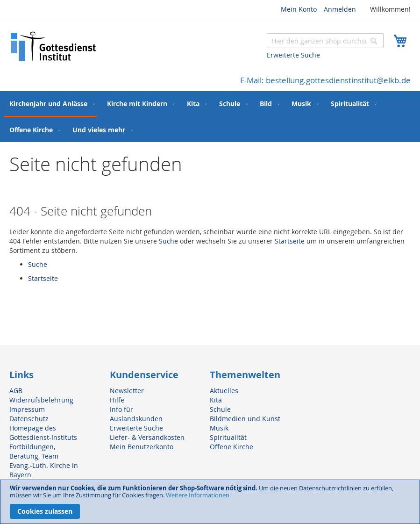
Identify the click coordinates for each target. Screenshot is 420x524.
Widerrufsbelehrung (41, 400)
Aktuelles (224, 391)
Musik (219, 428)
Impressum (27, 409)
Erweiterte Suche (293, 55)
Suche (168, 241)
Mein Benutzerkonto (142, 447)
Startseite (290, 241)
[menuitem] (50, 104)
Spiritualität (228, 437)
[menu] (210, 117)
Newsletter (127, 391)
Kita (216, 400)
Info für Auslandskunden (136, 414)
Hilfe (117, 400)
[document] (210, 502)
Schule (220, 409)
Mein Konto (299, 9)
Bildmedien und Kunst (245, 419)
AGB (16, 391)
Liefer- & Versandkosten (147, 437)
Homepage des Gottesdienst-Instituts (43, 433)
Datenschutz (29, 419)
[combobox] (325, 41)
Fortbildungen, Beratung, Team (34, 451)
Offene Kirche (231, 447)
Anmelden (340, 9)
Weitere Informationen (198, 495)
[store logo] (54, 47)
